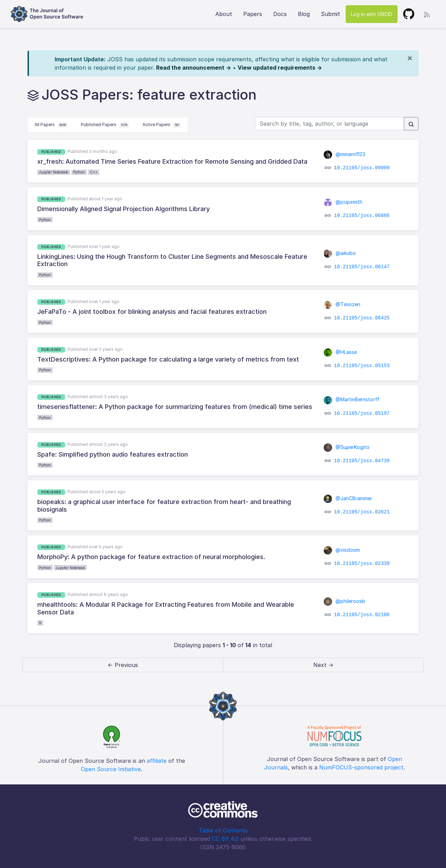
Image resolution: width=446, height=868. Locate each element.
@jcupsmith (343, 202)
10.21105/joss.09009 (362, 168)
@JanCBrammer (348, 498)
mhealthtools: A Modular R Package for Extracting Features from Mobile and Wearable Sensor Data (166, 608)
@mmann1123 (344, 154)
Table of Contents (223, 830)
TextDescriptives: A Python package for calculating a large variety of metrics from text (168, 359)
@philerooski (344, 601)
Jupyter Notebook (54, 172)
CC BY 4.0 (225, 839)
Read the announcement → (194, 68)
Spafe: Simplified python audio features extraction (113, 454)
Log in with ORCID (372, 14)
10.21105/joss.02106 (362, 615)
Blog (304, 14)
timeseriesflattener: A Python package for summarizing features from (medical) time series (175, 407)
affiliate (157, 761)
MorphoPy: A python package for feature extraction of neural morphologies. (151, 557)
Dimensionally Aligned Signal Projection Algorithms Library (124, 209)
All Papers (51, 125)
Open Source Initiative (111, 769)
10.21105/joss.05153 (362, 366)
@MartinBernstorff (352, 399)
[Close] (410, 58)
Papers (253, 14)
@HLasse (340, 352)
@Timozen (342, 304)
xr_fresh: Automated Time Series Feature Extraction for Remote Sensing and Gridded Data (172, 161)
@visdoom (342, 550)
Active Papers (162, 125)
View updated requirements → (280, 68)
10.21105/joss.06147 (362, 267)
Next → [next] (323, 665)
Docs (280, 14)
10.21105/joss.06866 (362, 215)
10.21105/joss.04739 (362, 461)
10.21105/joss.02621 (362, 512)
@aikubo (340, 253)
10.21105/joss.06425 (362, 318)
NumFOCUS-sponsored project (361, 767)
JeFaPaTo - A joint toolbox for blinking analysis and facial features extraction (152, 312)
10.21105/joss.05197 (362, 413)
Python (79, 172)
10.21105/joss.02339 (362, 563)
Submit (330, 14)
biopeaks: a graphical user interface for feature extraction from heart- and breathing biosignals (164, 506)
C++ (94, 172)
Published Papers (105, 125)
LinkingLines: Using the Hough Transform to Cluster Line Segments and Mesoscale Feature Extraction (172, 260)
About (224, 14)
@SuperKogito (347, 447)
